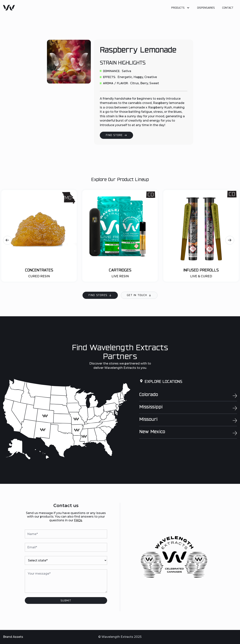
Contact (228, 8)
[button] (181, 8)
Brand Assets (13, 637)
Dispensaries (206, 8)
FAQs (78, 520)
